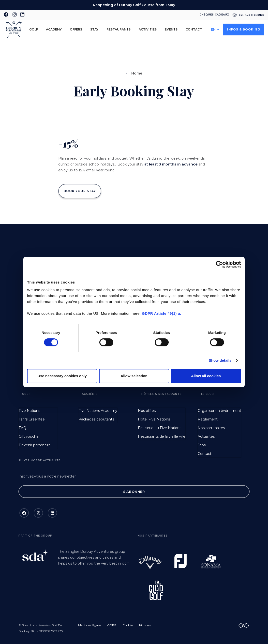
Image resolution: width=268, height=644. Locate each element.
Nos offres (147, 411)
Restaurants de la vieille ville (162, 436)
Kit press (145, 625)
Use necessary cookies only (62, 376)
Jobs (202, 445)
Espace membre (251, 15)
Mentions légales (90, 625)
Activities (148, 29)
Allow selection (134, 376)
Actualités (206, 436)
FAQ (22, 428)
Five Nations (29, 411)
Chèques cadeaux (214, 15)
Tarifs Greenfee (32, 419)
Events (171, 29)
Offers (76, 29)
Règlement (208, 419)
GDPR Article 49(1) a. (162, 313)
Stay (94, 29)
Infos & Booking (244, 29)
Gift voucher (29, 436)
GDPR (112, 625)
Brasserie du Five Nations (160, 428)
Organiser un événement (219, 411)
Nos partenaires (211, 428)
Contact (194, 29)
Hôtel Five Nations (154, 419)
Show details (220, 360)
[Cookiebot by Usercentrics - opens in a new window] (219, 264)
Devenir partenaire (35, 445)
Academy (54, 29)
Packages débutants (96, 419)
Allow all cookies (206, 376)
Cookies (128, 625)
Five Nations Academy (98, 411)
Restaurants (119, 29)
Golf (34, 29)
